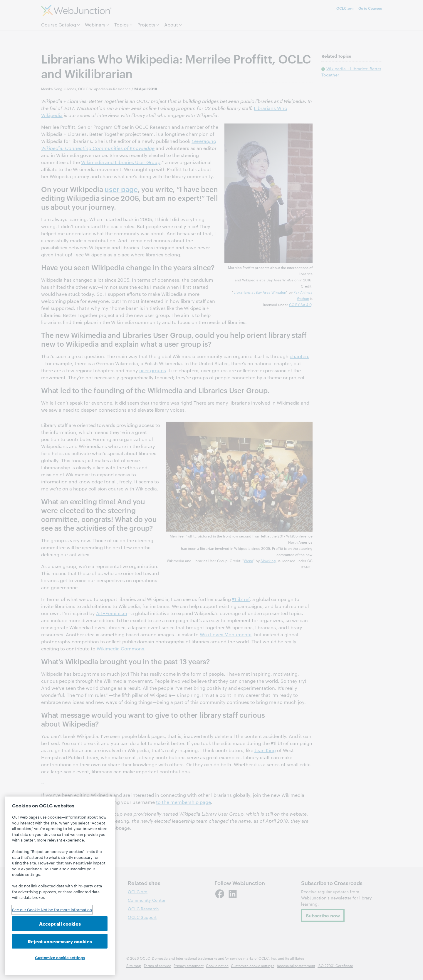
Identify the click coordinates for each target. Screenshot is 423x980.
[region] (60, 886)
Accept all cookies (60, 923)
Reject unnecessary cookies (60, 941)
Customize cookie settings (60, 957)
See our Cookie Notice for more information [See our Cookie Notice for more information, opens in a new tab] (52, 909)
